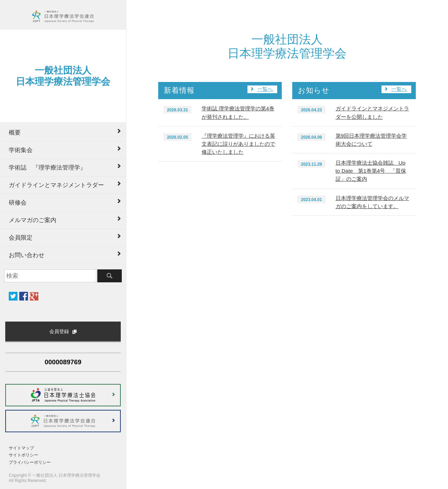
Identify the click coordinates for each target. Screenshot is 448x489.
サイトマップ (21, 448)
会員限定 (21, 237)
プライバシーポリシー (30, 462)
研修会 (18, 202)
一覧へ (265, 89)
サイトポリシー (23, 455)
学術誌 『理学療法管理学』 (47, 167)
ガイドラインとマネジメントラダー (56, 185)
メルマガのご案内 (33, 220)
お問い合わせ (27, 255)
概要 (15, 132)
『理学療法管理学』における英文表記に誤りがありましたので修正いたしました (238, 144)
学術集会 (21, 150)
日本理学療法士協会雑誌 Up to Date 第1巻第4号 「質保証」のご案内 (371, 171)
